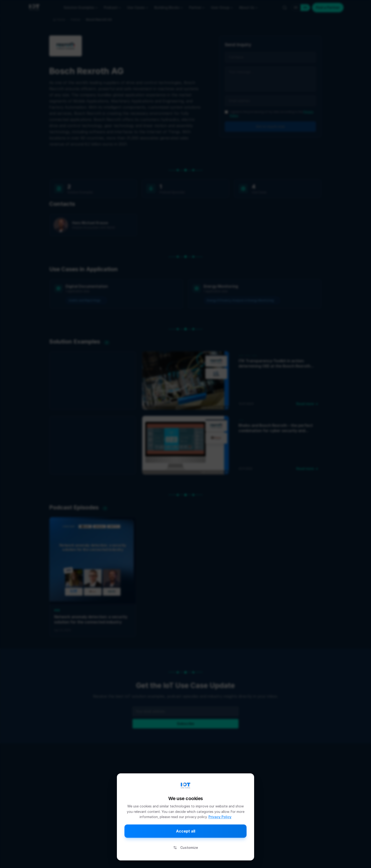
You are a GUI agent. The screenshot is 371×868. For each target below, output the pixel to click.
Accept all (186, 831)
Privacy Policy (220, 817)
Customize (186, 848)
